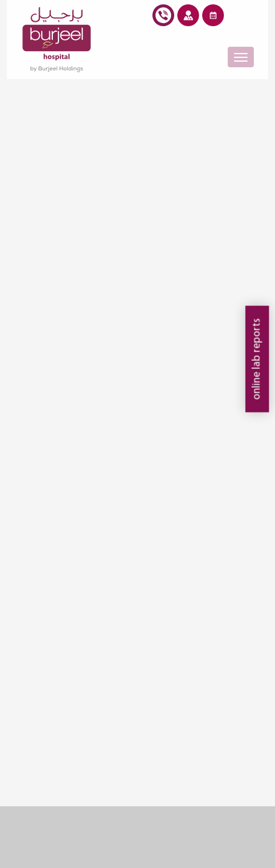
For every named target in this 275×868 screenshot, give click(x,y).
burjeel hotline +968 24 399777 (163, 17)
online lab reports (257, 359)
